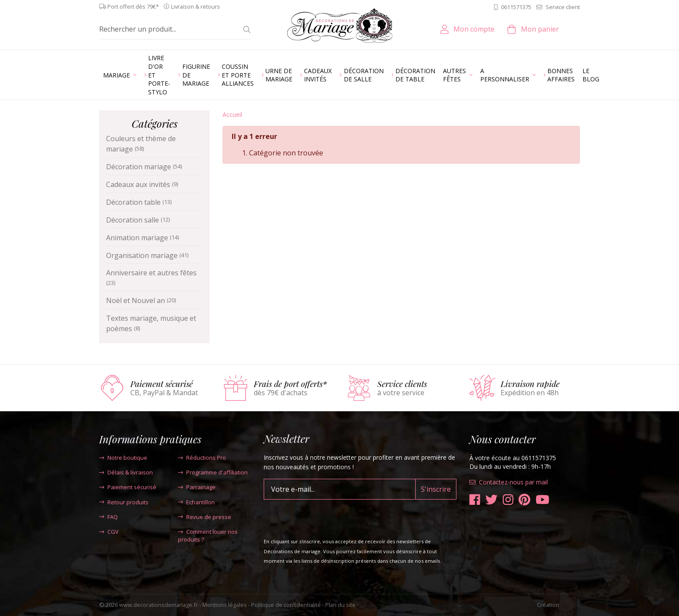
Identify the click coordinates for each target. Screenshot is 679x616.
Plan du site (340, 605)
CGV (109, 532)
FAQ (108, 517)
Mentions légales (225, 605)
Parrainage (197, 487)
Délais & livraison (126, 472)
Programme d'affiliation (213, 472)
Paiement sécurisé (128, 487)
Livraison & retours (192, 7)
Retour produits (124, 502)
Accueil (232, 114)
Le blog (591, 75)
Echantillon (196, 502)
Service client (558, 7)
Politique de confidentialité (286, 605)
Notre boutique (123, 458)
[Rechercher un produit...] (168, 29)
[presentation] (330, 516)
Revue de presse (205, 517)
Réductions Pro (202, 458)
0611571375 (513, 7)
